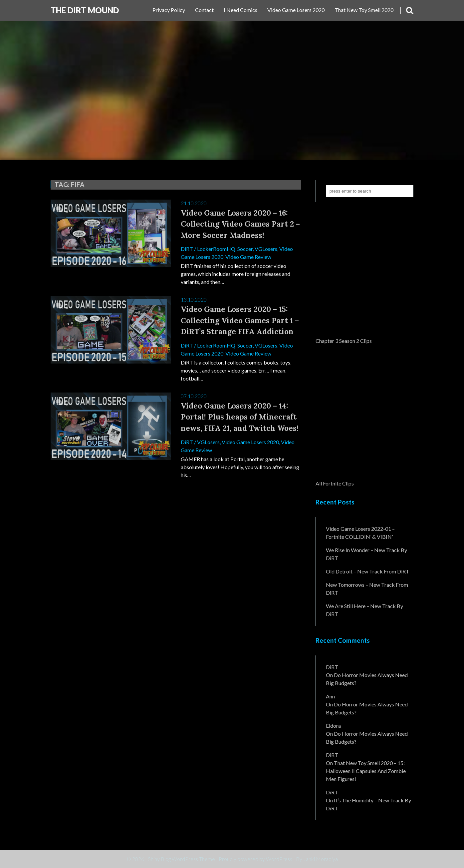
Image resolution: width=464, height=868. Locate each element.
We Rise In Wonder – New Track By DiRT (366, 554)
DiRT (187, 249)
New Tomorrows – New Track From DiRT (367, 589)
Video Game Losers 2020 (296, 10)
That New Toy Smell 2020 (364, 10)
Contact (204, 10)
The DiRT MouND (85, 10)
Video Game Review (248, 257)
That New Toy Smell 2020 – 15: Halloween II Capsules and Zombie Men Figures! (366, 771)
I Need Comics (240, 10)
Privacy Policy (169, 10)
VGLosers (266, 249)
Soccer (245, 249)
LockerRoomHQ (216, 249)
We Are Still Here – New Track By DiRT (364, 610)
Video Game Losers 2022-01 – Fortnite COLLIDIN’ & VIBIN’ (360, 533)
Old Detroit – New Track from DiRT (368, 571)
